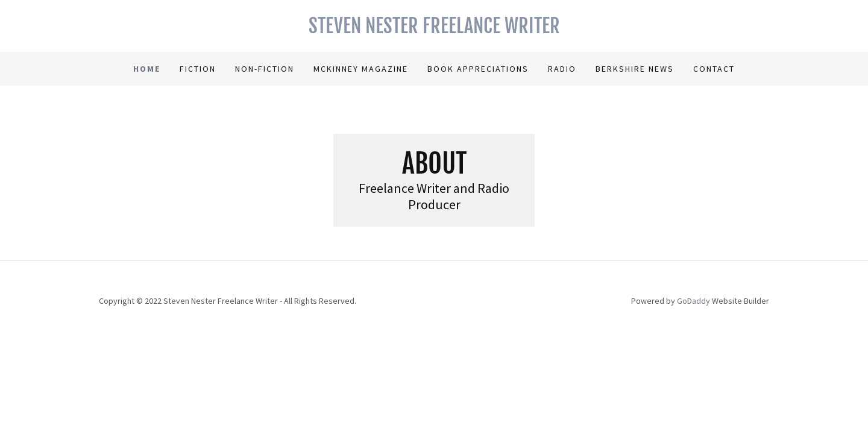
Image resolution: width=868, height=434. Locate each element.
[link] (434, 30)
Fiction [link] (198, 69)
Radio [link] (562, 69)
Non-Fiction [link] (265, 69)
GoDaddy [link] (693, 301)
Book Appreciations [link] (478, 69)
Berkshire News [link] (635, 69)
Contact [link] (714, 69)
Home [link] (147, 69)
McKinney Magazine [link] (361, 69)
